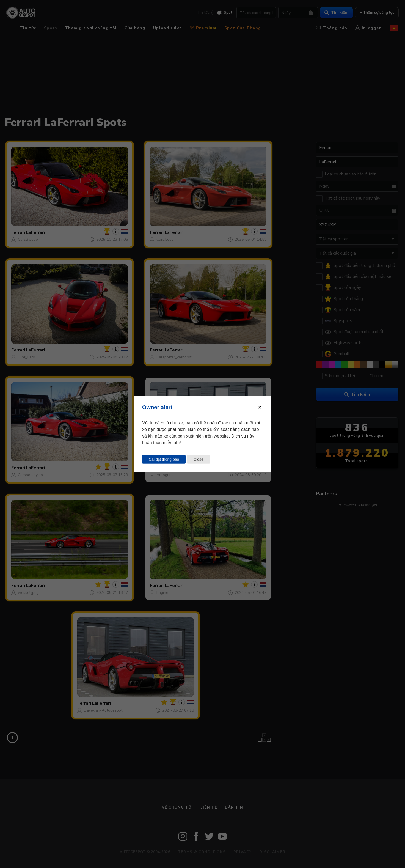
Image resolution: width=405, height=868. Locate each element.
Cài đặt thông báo (164, 459)
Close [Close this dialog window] (198, 459)
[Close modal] (260, 407)
